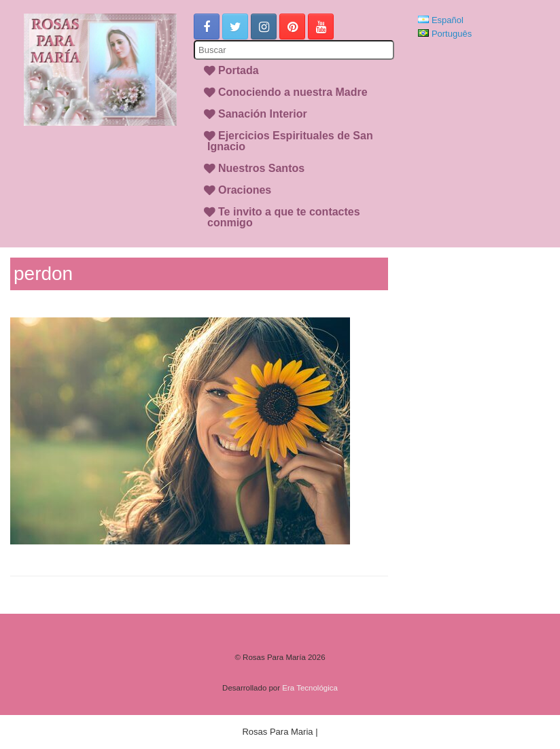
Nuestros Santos (261, 168)
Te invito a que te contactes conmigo (284, 217)
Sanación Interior (263, 114)
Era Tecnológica (310, 688)
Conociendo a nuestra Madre (293, 92)
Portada (239, 70)
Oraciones (245, 190)
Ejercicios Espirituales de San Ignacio (290, 141)
